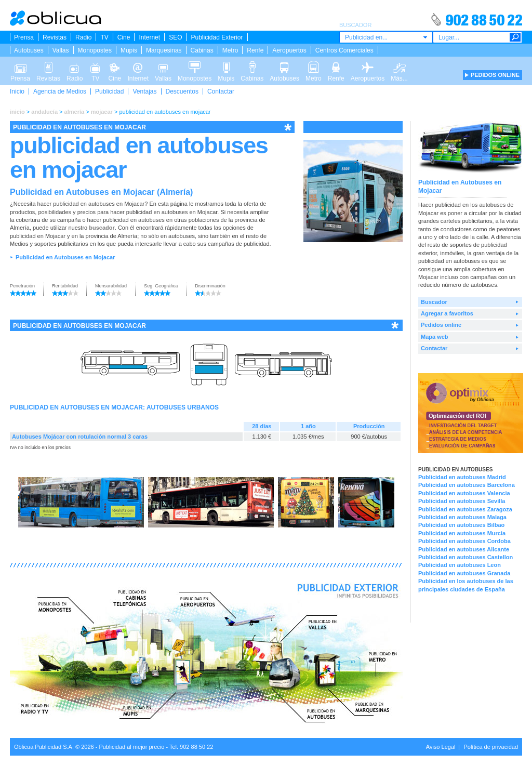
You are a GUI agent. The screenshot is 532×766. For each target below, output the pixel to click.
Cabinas (202, 50)
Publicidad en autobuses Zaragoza (465, 509)
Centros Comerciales (344, 50)
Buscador (434, 302)
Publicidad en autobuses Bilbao (461, 525)
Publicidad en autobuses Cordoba (464, 541)
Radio (83, 37)
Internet (149, 37)
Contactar (221, 91)
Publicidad (109, 91)
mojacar (102, 112)
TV (104, 37)
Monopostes (95, 50)
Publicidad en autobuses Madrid (462, 477)
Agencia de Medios (60, 91)
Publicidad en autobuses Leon (460, 565)
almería (75, 112)
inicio (17, 112)
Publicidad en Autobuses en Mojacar (65, 257)
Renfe (255, 50)
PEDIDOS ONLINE (495, 75)
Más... (399, 67)
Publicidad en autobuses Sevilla (462, 501)
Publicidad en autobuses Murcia (462, 533)
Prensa (24, 37)
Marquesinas (164, 50)
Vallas (61, 50)
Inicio (17, 91)
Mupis (129, 50)
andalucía (44, 112)
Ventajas (144, 91)
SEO (175, 37)
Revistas (55, 37)
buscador (102, 228)
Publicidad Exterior (217, 37)
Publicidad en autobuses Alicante (464, 549)
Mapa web (435, 337)
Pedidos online (441, 325)
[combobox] (386, 37)
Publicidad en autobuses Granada (464, 573)
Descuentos (182, 91)
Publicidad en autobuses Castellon (465, 557)
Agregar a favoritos (447, 313)
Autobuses (29, 50)
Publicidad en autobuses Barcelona (467, 485)
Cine (124, 37)
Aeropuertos (289, 50)
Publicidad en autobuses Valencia (464, 493)
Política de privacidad (491, 747)
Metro (230, 50)
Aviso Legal (441, 747)
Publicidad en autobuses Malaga (462, 517)
